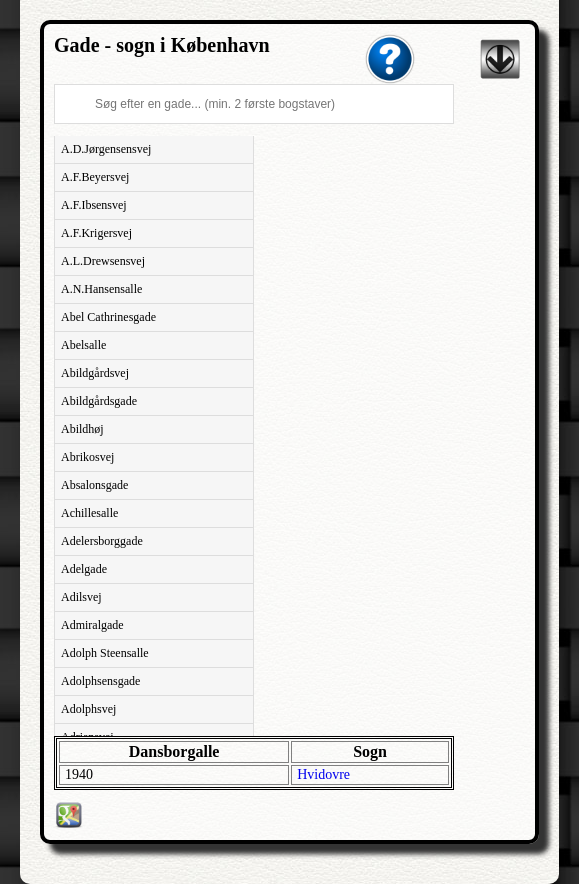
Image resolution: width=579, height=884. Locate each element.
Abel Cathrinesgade (108, 317)
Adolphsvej (88, 709)
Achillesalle (89, 513)
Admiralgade (92, 625)
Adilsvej (81, 597)
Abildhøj (82, 429)
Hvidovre (323, 774)
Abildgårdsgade (99, 401)
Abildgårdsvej (95, 373)
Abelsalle (83, 345)
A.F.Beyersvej (95, 177)
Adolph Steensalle (105, 653)
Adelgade (84, 569)
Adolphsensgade (100, 681)
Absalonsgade (94, 485)
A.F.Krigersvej (96, 233)
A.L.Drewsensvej (103, 261)
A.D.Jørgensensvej (106, 149)
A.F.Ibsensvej (94, 205)
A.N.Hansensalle (101, 289)
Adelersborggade (102, 541)
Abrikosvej (87, 457)
